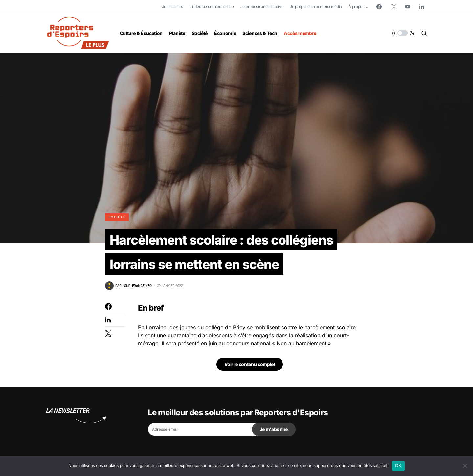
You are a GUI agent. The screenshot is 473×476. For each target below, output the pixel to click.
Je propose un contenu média (316, 6)
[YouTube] (408, 7)
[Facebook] (379, 7)
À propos (356, 6)
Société (117, 217)
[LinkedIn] (422, 7)
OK (398, 466)
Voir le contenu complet (250, 365)
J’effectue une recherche (212, 6)
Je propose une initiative (262, 6)
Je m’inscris (172, 6)
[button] (403, 33)
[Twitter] (394, 7)
